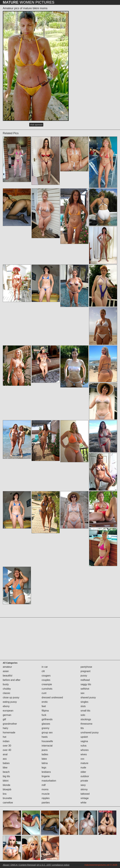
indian (6, 741)
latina (45, 763)
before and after (12, 680)
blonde (7, 785)
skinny (84, 789)
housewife (47, 741)
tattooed (85, 794)
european (8, 711)
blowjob (7, 789)
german (7, 715)
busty (6, 684)
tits (82, 728)
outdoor (85, 776)
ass (5, 759)
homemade (9, 733)
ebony (6, 706)
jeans (45, 750)
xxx (82, 759)
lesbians (46, 772)
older (83, 772)
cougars (46, 676)
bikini (6, 781)
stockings (86, 719)
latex (44, 759)
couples (46, 680)
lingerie (46, 776)
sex (82, 693)
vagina (84, 741)
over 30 (7, 746)
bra (5, 794)
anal (5, 754)
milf (44, 785)
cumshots (47, 689)
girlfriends (47, 719)
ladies (45, 754)
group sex (47, 733)
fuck (44, 715)
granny (46, 728)
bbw (5, 768)
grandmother (10, 724)
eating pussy (10, 702)
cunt (44, 693)
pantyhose (86, 667)
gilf (4, 719)
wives (84, 754)
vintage (85, 798)
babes (6, 763)
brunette (7, 798)
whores (85, 750)
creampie (47, 684)
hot (5, 737)
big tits (6, 776)
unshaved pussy (90, 733)
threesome (86, 724)
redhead (85, 680)
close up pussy (11, 697)
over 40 (7, 750)
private (84, 781)
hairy (6, 728)
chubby (7, 689)
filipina (45, 711)
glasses (46, 724)
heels (45, 737)
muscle (46, 794)
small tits (85, 711)
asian (6, 671)
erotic (45, 702)
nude (83, 768)
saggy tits (86, 684)
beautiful (8, 676)
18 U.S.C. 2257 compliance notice (53, 865)
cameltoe (8, 803)
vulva (83, 746)
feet (44, 706)
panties (46, 803)
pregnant (85, 671)
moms (45, 789)
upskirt (84, 737)
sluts (83, 706)
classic (7, 693)
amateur (7, 667)
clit (43, 671)
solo (83, 715)
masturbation (49, 781)
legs (44, 768)
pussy (84, 676)
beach (6, 772)
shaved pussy (88, 697)
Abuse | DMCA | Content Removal (19, 865)
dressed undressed (52, 697)
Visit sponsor (36, 125)
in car (45, 667)
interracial (47, 746)
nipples (46, 798)
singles (84, 702)
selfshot (85, 689)
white (83, 803)
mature (84, 763)
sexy (83, 785)
